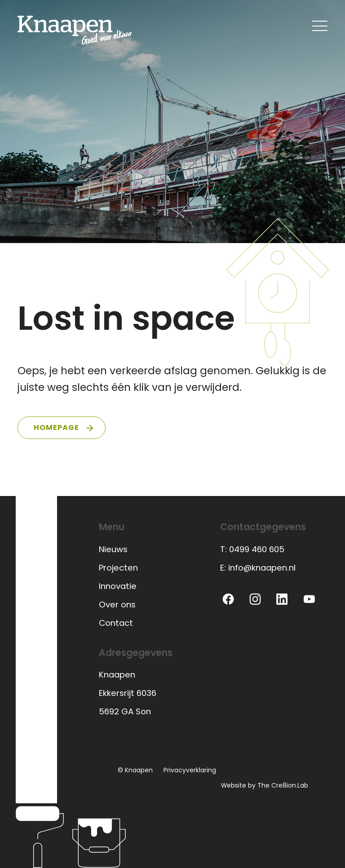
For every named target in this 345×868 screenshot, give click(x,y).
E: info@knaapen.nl (258, 568)
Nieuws (113, 549)
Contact (116, 623)
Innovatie (118, 586)
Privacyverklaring (190, 770)
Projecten (118, 568)
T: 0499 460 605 (252, 549)
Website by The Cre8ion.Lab (265, 785)
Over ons (117, 604)
